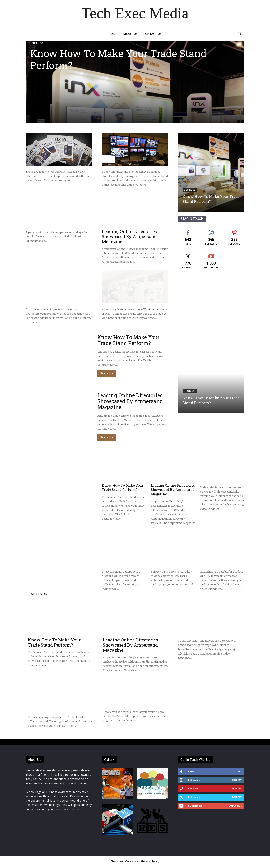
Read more (107, 373)
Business (37, 43)
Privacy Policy (150, 861)
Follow (237, 780)
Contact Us (153, 34)
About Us (130, 34)
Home (113, 34)
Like (239, 771)
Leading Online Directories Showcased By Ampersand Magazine (129, 236)
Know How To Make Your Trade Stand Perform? (118, 59)
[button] (239, 34)
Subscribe (235, 806)
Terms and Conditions (125, 861)
